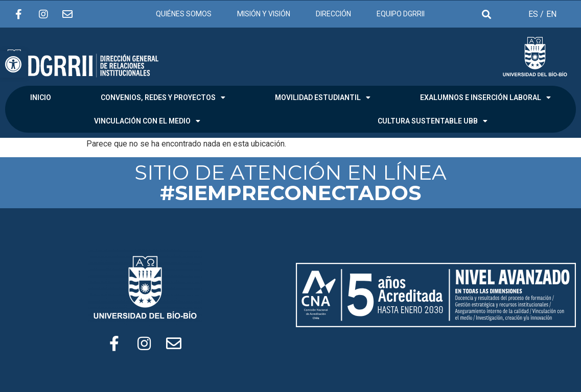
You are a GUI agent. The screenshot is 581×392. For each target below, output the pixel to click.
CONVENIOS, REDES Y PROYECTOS (163, 97)
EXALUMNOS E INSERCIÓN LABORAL (485, 97)
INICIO (41, 97)
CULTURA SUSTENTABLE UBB (433, 121)
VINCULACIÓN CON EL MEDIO (147, 121)
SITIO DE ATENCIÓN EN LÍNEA (290, 182)
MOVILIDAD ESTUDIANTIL (323, 97)
